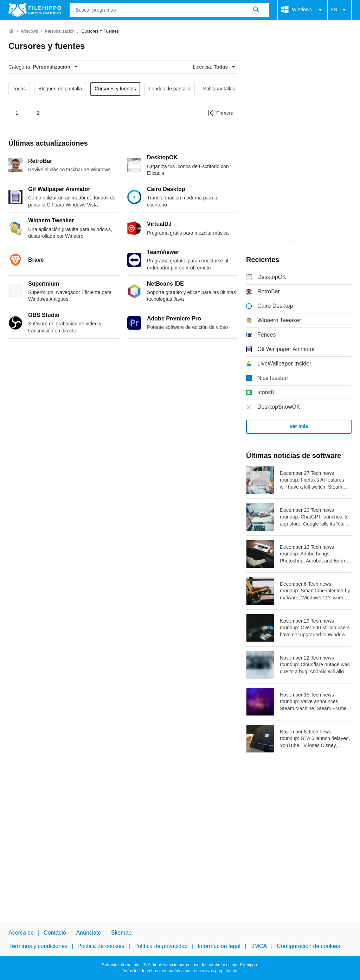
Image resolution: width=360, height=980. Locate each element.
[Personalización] (60, 31)
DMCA (259, 946)
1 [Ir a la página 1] (17, 113)
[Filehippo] (35, 10)
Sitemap (121, 933)
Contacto (55, 933)
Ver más (299, 426)
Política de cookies (101, 946)
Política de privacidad (161, 946)
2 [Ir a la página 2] (38, 113)
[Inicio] (11, 31)
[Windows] (29, 31)
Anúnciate (88, 933)
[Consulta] (169, 10)
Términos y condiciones (38, 946)
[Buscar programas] (256, 10)
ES (339, 10)
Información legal (219, 946)
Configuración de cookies (308, 946)
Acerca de (21, 933)
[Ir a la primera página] (221, 113)
